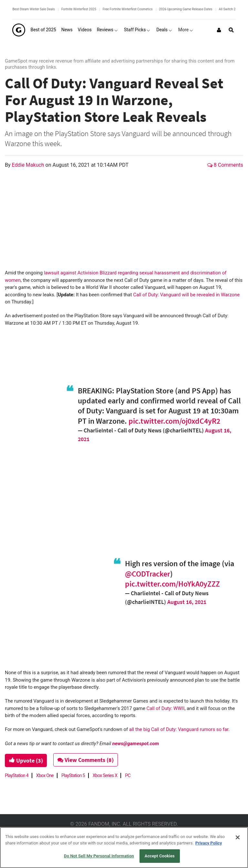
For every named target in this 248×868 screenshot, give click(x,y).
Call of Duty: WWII (166, 708)
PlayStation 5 (73, 775)
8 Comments (225, 165)
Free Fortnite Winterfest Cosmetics (128, 9)
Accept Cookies (160, 856)
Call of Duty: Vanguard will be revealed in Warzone (186, 295)
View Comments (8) (86, 760)
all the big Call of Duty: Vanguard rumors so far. (179, 729)
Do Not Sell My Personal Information (99, 856)
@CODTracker (148, 574)
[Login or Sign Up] (219, 30)
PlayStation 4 (17, 775)
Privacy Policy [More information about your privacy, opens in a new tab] (209, 843)
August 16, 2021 (187, 602)
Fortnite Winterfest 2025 (79, 9)
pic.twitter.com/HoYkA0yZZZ (172, 584)
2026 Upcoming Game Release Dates (186, 9)
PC (128, 775)
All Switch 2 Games (233, 9)
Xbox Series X (105, 775)
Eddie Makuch (29, 165)
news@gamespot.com (136, 744)
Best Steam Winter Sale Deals (33, 9)
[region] (124, 848)
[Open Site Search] (231, 30)
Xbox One (45, 775)
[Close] (238, 837)
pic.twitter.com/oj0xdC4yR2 (174, 421)
